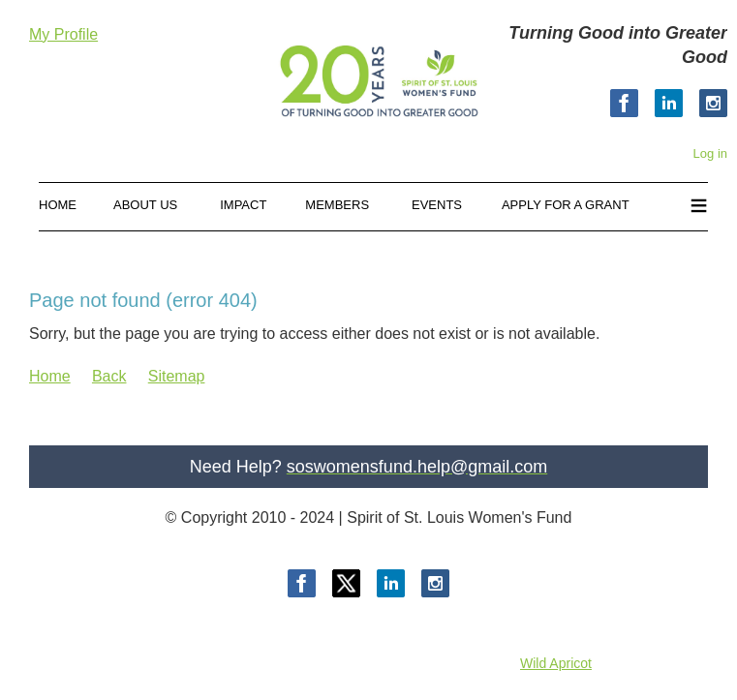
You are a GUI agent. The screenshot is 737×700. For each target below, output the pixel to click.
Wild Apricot (556, 663)
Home (50, 376)
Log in (710, 153)
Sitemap (177, 376)
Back (109, 376)
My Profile (63, 34)
